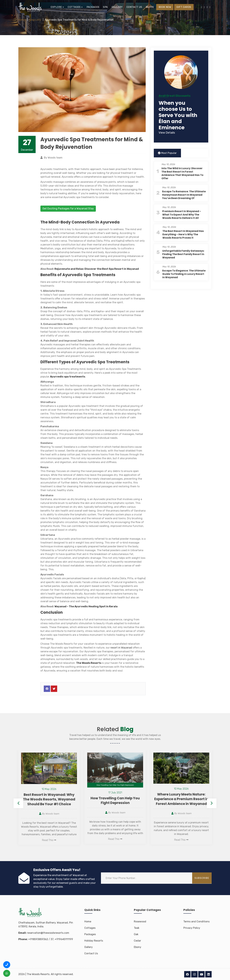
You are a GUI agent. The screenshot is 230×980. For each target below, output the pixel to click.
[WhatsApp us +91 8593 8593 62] (7, 973)
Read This (49, 840)
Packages (93, 7)
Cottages (90, 928)
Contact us (134, 7)
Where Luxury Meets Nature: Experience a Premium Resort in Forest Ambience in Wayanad (181, 799)
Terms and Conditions (196, 922)
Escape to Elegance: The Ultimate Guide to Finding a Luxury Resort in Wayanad (184, 274)
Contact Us (91, 953)
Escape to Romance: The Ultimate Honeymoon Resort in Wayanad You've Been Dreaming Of (184, 195)
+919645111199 (64, 939)
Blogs (150, 7)
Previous (18, 803)
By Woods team (49, 814)
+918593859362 (38, 939)
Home (22, 20)
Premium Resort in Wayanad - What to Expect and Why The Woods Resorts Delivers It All (182, 215)
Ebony (138, 947)
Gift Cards (184, 7)
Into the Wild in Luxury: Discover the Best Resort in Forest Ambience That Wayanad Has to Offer (182, 173)
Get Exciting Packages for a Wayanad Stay (68, 209)
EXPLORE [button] (57, 7)
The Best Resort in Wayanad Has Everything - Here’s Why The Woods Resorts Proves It (183, 234)
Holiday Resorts (94, 941)
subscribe (202, 878)
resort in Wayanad (121, 648)
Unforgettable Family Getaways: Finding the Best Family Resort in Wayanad (183, 254)
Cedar (137, 941)
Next (212, 803)
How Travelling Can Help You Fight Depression (115, 800)
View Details (167, 133)
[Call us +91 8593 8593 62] (7, 965)
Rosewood (140, 922)
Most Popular (167, 153)
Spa (105, 7)
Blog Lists (35, 20)
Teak (137, 928)
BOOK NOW (165, 7)
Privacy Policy (192, 928)
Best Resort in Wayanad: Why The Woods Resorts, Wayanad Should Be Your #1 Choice (49, 799)
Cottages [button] (75, 7)
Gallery (117, 7)
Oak (136, 934)
